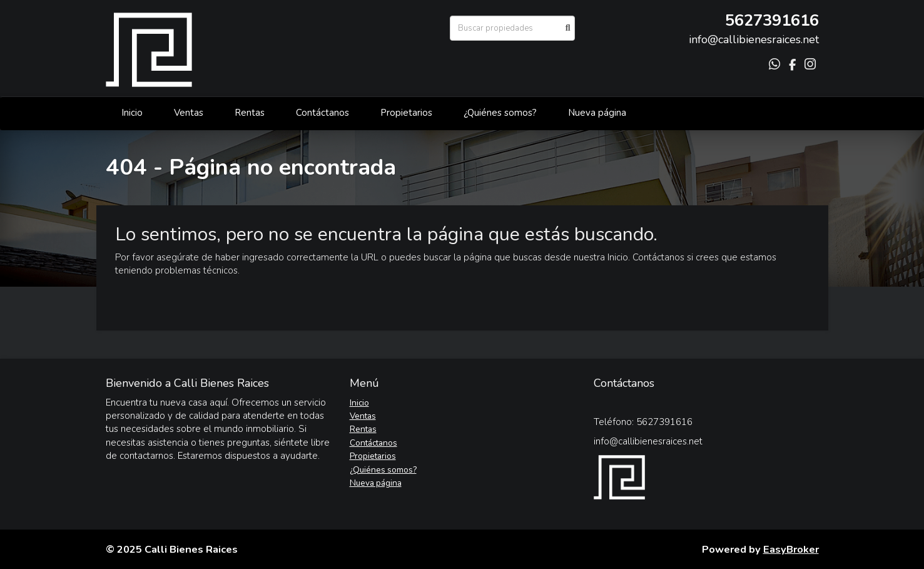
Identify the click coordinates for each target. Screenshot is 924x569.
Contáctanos (322, 113)
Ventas (189, 113)
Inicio (132, 113)
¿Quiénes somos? (500, 113)
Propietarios (406, 113)
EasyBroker (791, 549)
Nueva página (597, 113)
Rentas (250, 113)
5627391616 (772, 20)
